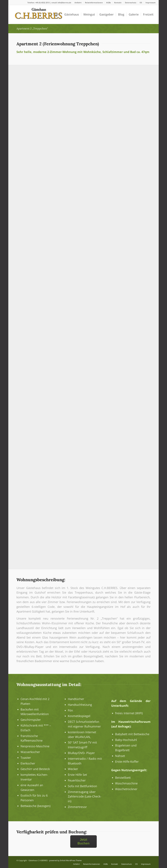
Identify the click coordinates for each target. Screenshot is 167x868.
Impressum (151, 3)
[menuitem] (78, 3)
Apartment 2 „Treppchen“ (32, 28)
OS (141, 3)
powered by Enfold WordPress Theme (65, 860)
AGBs (108, 3)
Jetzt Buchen (83, 841)
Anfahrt (78, 3)
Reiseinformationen (94, 3)
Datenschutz (131, 3)
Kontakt (118, 3)
